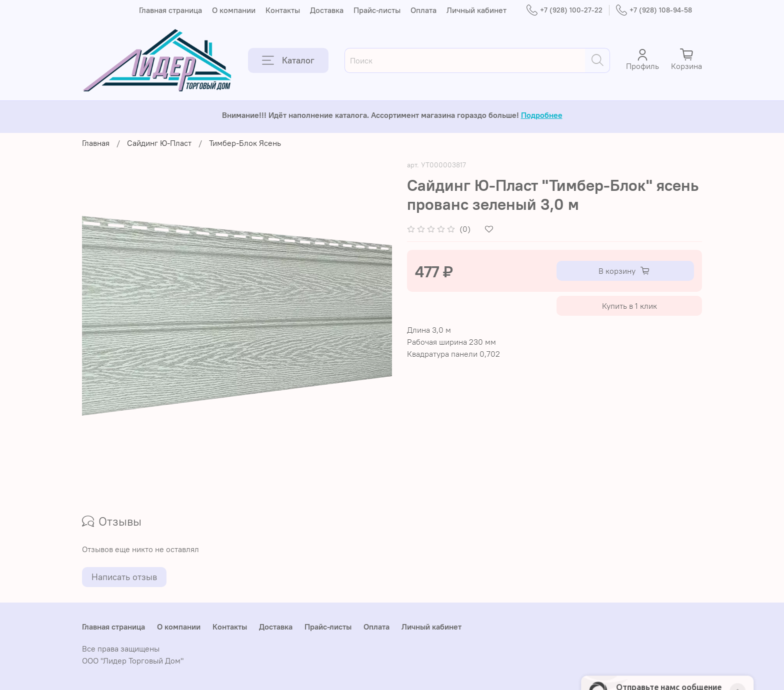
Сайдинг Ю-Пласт (159, 143)
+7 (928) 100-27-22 (564, 10)
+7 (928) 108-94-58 (654, 10)
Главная (96, 143)
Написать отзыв (124, 577)
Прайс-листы (377, 10)
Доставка (327, 10)
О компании (234, 10)
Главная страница (170, 10)
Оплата (423, 10)
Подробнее (542, 115)
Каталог (288, 60)
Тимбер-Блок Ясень (245, 143)
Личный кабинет (476, 10)
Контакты (283, 10)
